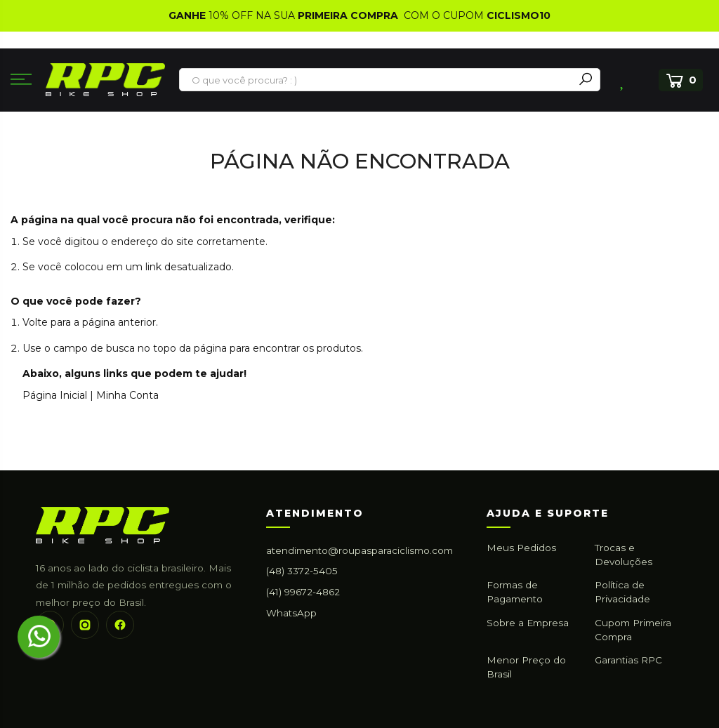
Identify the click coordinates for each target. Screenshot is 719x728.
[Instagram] (85, 625)
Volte (35, 322)
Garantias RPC (628, 660)
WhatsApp (291, 613)
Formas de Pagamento (515, 592)
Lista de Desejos (623, 80)
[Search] (586, 80)
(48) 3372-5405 (302, 571)
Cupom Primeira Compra (633, 630)
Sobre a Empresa (528, 623)
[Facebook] (120, 625)
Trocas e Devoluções (624, 555)
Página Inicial (55, 395)
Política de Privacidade (622, 592)
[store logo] (105, 80)
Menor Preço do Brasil (526, 667)
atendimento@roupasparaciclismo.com (359, 550)
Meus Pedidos (521, 548)
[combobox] (377, 80)
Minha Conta (127, 395)
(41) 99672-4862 (303, 592)
